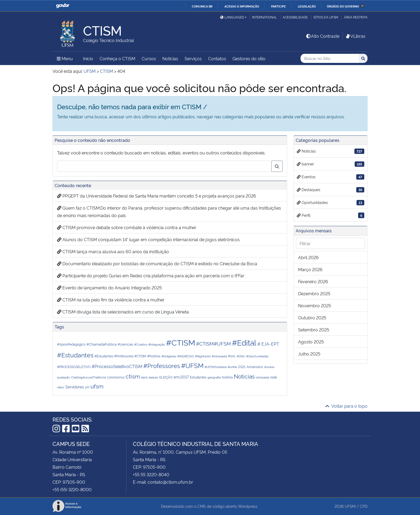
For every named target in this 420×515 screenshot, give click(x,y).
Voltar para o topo (346, 406)
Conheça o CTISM (117, 58)
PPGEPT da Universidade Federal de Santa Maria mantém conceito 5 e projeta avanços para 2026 (157, 196)
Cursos (149, 58)
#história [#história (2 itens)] (154, 356)
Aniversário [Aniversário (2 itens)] (255, 367)
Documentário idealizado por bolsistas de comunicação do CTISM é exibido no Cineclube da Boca (157, 263)
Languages (232, 17)
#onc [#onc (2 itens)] (232, 356)
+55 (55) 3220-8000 (72, 489)
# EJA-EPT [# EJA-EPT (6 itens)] (268, 344)
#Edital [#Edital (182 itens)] (244, 342)
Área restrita (356, 17)
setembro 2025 (314, 330)
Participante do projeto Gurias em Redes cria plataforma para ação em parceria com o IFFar (151, 275)
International (265, 17)
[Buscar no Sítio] (330, 58)
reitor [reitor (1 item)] (61, 387)
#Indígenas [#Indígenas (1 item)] (169, 356)
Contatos (217, 58)
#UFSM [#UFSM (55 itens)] (192, 365)
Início (88, 58)
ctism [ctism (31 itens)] (133, 376)
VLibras (355, 36)
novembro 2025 (315, 305)
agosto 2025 (311, 342)
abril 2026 (308, 257)
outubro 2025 (312, 317)
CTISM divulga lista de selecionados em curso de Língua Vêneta (123, 312)
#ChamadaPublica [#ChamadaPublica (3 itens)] (102, 344)
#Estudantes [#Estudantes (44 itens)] (75, 355)
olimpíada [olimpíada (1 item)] (262, 377)
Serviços (193, 58)
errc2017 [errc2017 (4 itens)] (181, 377)
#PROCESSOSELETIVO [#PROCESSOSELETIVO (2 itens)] (74, 367)
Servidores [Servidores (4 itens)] (75, 387)
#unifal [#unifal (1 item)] (232, 367)
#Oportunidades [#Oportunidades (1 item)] (257, 356)
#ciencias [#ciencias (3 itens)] (125, 344)
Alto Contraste (322, 36)
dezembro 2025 (314, 293)
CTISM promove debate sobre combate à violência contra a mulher (127, 227)
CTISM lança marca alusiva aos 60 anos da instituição (113, 251)
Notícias (170, 58)
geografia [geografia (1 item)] (214, 377)
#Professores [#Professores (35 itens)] (162, 365)
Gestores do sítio (249, 58)
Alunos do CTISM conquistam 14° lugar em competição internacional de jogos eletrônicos (148, 239)
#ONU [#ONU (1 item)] (241, 356)
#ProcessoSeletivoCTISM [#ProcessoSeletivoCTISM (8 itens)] (117, 366)
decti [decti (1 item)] (144, 377)
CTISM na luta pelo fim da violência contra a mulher (111, 300)
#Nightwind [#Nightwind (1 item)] (203, 356)
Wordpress (248, 506)
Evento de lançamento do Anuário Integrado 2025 (109, 287)
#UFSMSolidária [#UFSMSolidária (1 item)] (216, 367)
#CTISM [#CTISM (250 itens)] (181, 342)
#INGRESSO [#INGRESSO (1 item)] (186, 356)
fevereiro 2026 (313, 281)
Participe (278, 6)
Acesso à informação (242, 6)
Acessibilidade (295, 17)
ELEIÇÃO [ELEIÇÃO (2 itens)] (166, 377)
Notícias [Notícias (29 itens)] (244, 376)
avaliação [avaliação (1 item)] (63, 377)
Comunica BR (202, 6)
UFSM (350, 506)
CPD (364, 506)
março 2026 (310, 269)
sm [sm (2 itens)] (87, 387)
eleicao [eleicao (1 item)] (153, 377)
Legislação (307, 6)
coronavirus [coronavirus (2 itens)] (116, 377)
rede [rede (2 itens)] (274, 377)
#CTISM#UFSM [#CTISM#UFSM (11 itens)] (213, 343)
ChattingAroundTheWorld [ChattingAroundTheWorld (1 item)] (89, 377)
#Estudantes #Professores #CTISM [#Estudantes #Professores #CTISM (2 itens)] (120, 356)
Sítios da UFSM (326, 17)
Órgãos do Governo (343, 6)
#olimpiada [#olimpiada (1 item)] (219, 356)
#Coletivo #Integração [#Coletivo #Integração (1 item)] (150, 344)
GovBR (63, 6)
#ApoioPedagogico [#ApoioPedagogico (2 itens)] (71, 344)
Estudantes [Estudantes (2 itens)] (198, 377)
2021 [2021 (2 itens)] (242, 367)
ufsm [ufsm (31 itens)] (97, 386)
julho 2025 (309, 354)
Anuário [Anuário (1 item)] (269, 367)
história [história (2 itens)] (227, 377)
